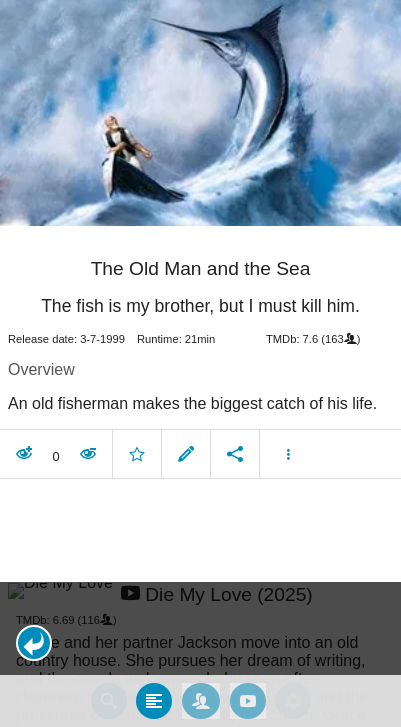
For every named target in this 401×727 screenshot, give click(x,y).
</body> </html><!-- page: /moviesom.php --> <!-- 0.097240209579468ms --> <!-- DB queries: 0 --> (200, 363)
